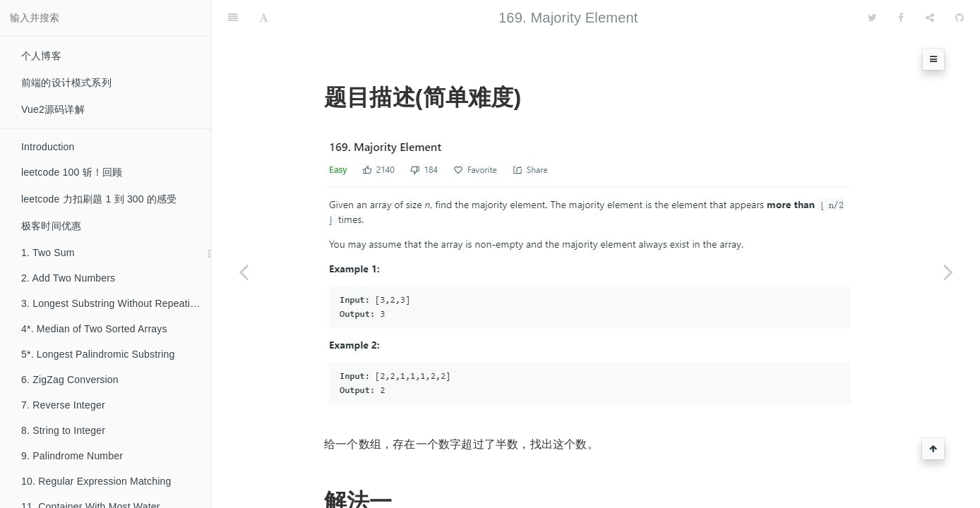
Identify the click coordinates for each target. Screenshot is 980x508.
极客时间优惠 (51, 226)
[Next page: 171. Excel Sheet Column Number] (948, 272)
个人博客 (41, 56)
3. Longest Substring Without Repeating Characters (116, 303)
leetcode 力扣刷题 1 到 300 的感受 (99, 199)
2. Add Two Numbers (68, 278)
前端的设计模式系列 (66, 83)
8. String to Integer (63, 430)
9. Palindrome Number (72, 456)
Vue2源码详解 (53, 109)
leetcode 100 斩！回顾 (72, 172)
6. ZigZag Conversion (70, 380)
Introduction (48, 147)
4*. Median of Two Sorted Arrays (94, 329)
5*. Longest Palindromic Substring (98, 354)
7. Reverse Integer (63, 405)
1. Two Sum (48, 253)
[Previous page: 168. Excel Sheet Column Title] (244, 272)
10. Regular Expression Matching (96, 481)
